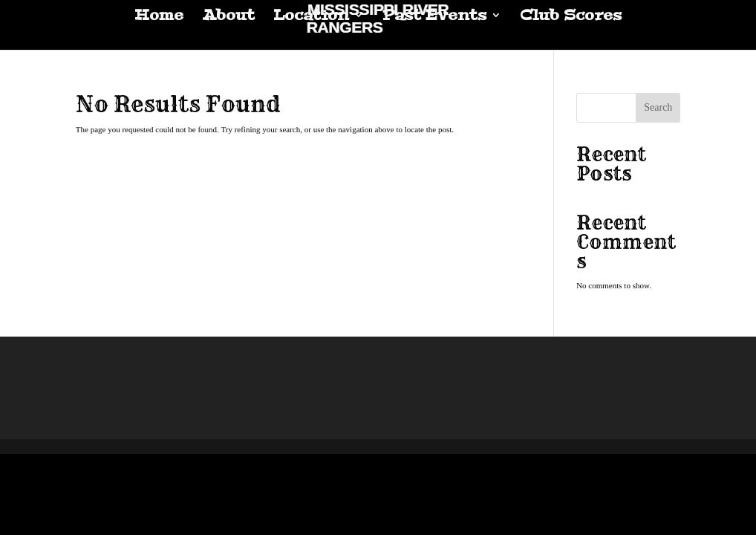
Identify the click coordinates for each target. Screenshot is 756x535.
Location (311, 17)
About (228, 17)
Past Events (434, 17)
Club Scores (571, 17)
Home (159, 17)
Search (658, 107)
